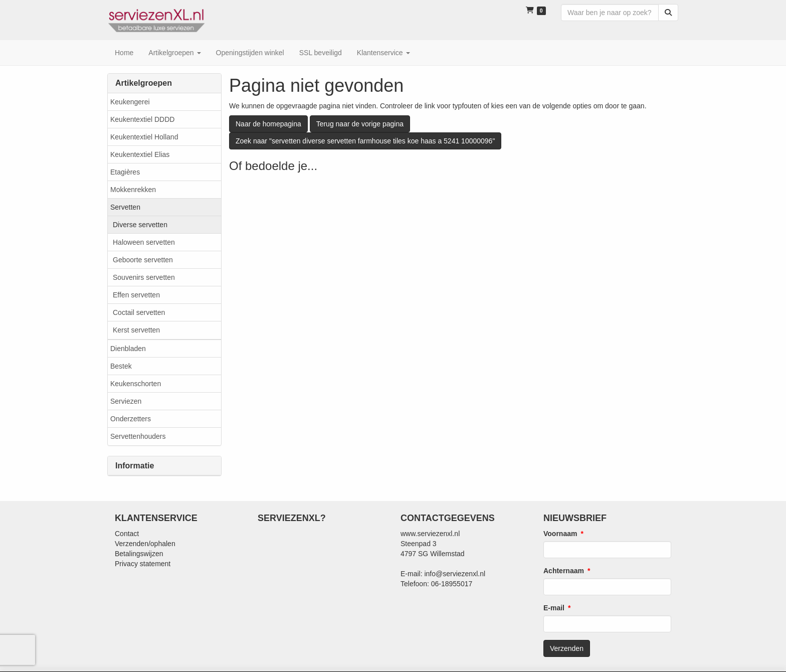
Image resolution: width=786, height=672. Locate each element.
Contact (127, 534)
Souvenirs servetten (144, 277)
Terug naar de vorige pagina (360, 124)
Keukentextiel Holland (144, 137)
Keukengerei (130, 102)
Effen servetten (136, 295)
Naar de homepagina (268, 124)
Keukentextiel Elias (140, 154)
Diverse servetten (140, 225)
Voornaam (560, 534)
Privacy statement (143, 564)
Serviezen (126, 401)
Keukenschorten (136, 384)
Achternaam (564, 571)
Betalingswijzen (139, 554)
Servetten (125, 207)
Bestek (121, 366)
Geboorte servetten (143, 260)
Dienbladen (128, 349)
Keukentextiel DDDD (142, 119)
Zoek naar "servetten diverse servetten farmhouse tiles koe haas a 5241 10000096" (365, 141)
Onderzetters (131, 419)
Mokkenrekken (133, 190)
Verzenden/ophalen (145, 544)
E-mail (554, 608)
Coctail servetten (139, 312)
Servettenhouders (138, 436)
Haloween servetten (144, 242)
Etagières (125, 172)
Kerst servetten (136, 330)
